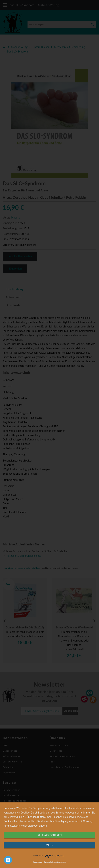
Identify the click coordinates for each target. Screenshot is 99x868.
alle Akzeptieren (49, 835)
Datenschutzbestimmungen (55, 862)
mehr (50, 845)
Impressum (38, 862)
